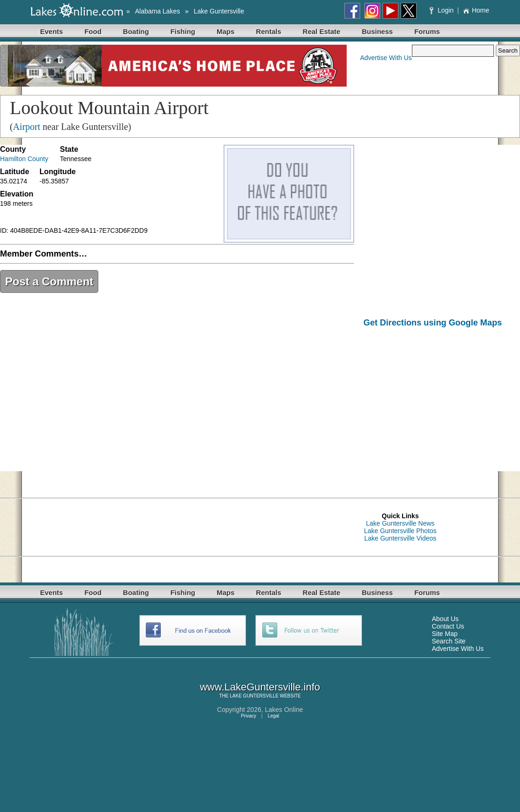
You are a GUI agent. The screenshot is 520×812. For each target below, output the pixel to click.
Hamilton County (24, 159)
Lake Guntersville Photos (400, 531)
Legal (274, 716)
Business (377, 31)
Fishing (183, 31)
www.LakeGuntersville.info (260, 687)
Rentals (268, 31)
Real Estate (322, 31)
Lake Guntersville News (400, 523)
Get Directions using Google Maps (433, 323)
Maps (226, 31)
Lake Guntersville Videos (400, 538)
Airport (27, 127)
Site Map (445, 634)
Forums (427, 31)
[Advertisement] (442, 406)
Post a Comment (49, 281)
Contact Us (448, 626)
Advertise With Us (386, 58)
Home (476, 10)
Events (51, 31)
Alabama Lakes (158, 11)
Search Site (449, 641)
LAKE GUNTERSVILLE (254, 696)
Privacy (249, 716)
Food (93, 31)
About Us (445, 619)
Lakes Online (284, 710)
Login (442, 10)
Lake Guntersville (219, 11)
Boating (136, 31)
